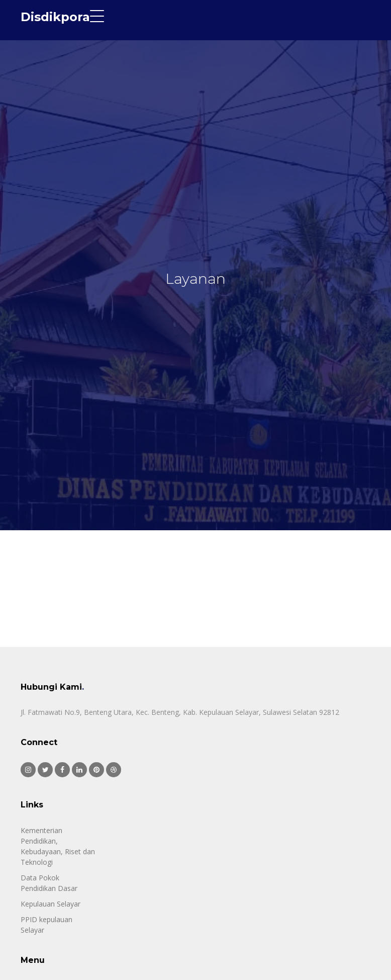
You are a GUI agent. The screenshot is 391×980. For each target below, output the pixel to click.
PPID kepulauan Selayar (46, 925)
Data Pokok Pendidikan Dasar (49, 883)
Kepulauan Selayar (51, 904)
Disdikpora (55, 17)
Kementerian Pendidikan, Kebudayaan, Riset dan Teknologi (58, 846)
